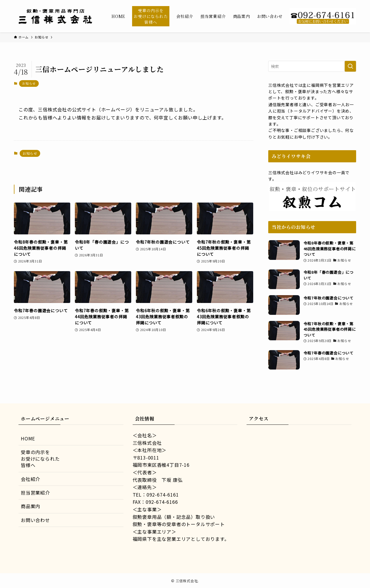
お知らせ (29, 83)
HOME (28, 438)
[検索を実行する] (350, 66)
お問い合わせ (35, 520)
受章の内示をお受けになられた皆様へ (40, 459)
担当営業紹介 (35, 493)
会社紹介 (30, 479)
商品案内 (30, 506)
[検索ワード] (312, 66)
